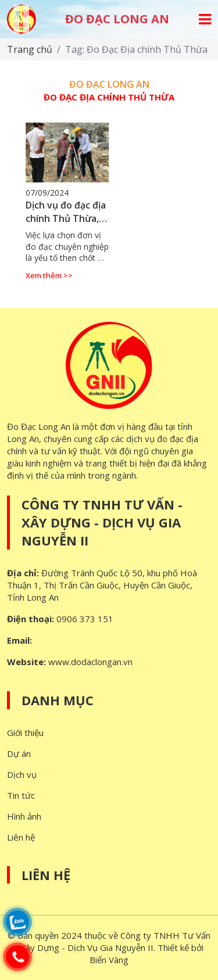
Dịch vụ (22, 774)
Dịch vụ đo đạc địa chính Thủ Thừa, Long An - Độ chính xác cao (66, 225)
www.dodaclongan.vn (90, 662)
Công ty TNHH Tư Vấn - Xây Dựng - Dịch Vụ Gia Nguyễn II (102, 522)
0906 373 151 (85, 619)
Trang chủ (30, 49)
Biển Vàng (109, 960)
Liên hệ (21, 837)
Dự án (19, 753)
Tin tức (21, 795)
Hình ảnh (24, 816)
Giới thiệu (25, 733)
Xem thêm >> (49, 275)
